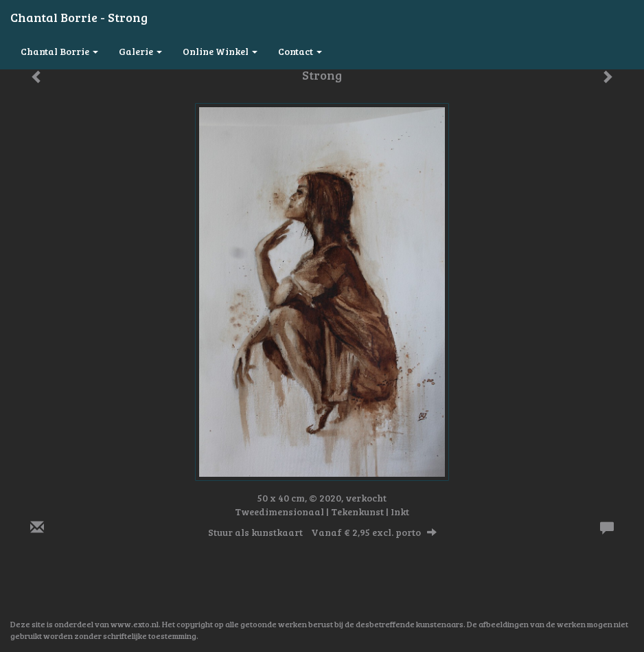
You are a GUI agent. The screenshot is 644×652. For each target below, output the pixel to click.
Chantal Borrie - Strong (79, 17)
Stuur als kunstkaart (322, 532)
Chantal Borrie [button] (59, 51)
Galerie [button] (140, 51)
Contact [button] (300, 51)
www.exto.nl (135, 624)
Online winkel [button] (220, 51)
